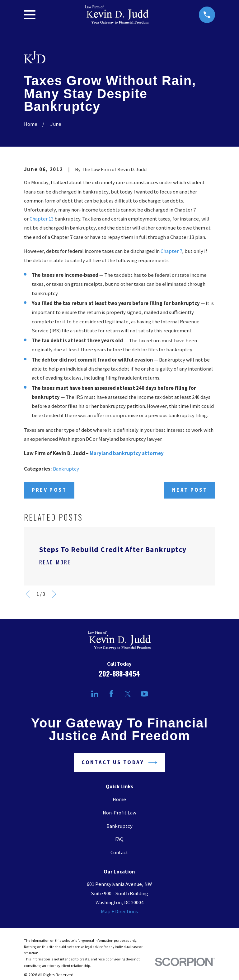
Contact (119, 852)
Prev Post (49, 490)
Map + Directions (119, 912)
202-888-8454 (119, 673)
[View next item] (54, 594)
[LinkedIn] (95, 694)
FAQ (119, 839)
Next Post (190, 490)
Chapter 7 (171, 251)
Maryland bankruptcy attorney (127, 453)
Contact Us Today (119, 763)
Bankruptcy (66, 469)
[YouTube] (144, 694)
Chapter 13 (42, 219)
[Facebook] (111, 694)
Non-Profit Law (119, 813)
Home (119, 799)
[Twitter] (128, 694)
